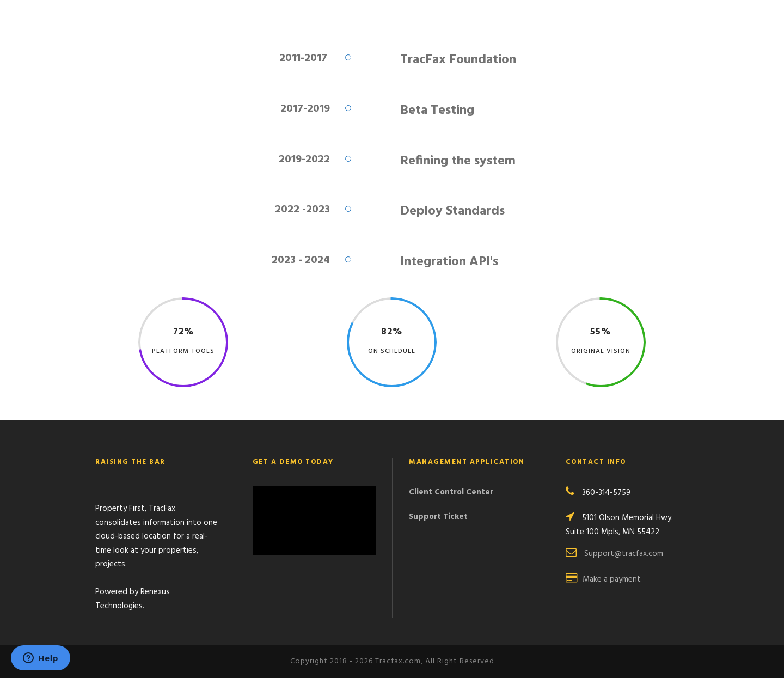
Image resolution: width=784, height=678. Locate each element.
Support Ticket (438, 517)
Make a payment (612, 579)
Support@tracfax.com (624, 554)
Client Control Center (451, 492)
